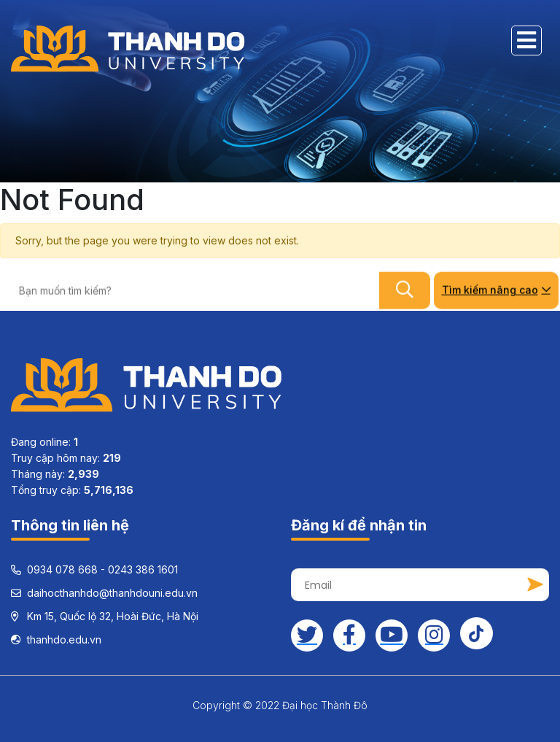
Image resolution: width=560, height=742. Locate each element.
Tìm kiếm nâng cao (496, 289)
